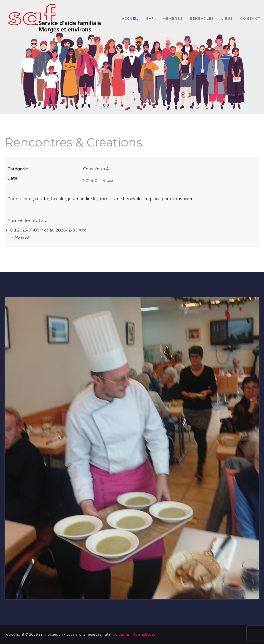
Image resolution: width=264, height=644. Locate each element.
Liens (227, 18)
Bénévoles (202, 18)
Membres (172, 18)
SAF (151, 18)
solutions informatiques (134, 634)
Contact (250, 18)
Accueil (130, 18)
